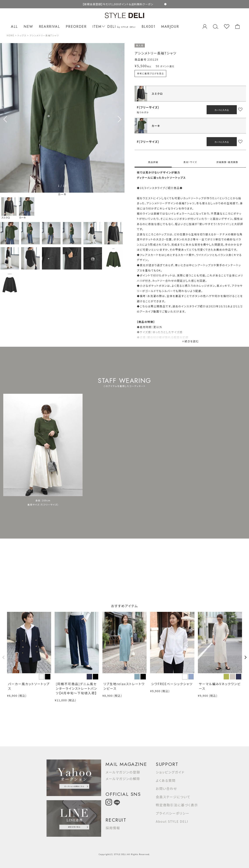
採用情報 (113, 828)
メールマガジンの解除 (123, 779)
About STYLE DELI (172, 821)
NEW (28, 27)
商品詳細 (153, 162)
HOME (10, 35)
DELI (121, 27)
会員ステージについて (173, 797)
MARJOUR (170, 27)
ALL (14, 27)
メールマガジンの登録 (123, 772)
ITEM (98, 27)
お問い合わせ (166, 788)
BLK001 (149, 27)
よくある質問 (166, 780)
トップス (22, 35)
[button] (119, 119)
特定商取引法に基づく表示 (177, 805)
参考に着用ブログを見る (150, 73)
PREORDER (76, 27)
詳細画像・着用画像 (227, 162)
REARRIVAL (49, 27)
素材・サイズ (190, 162)
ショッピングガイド (170, 772)
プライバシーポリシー (173, 813)
